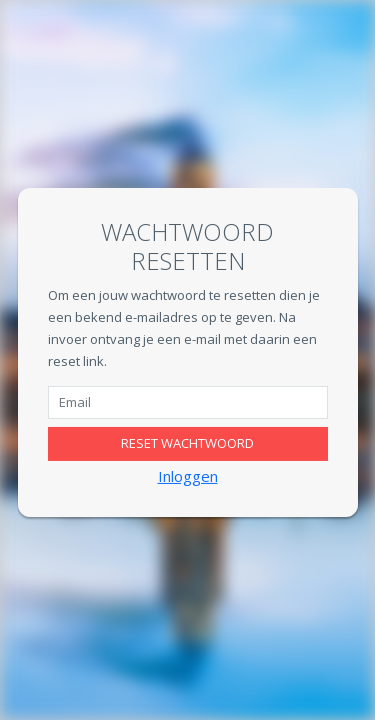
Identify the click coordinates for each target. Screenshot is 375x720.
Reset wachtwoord (187, 443)
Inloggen (188, 476)
